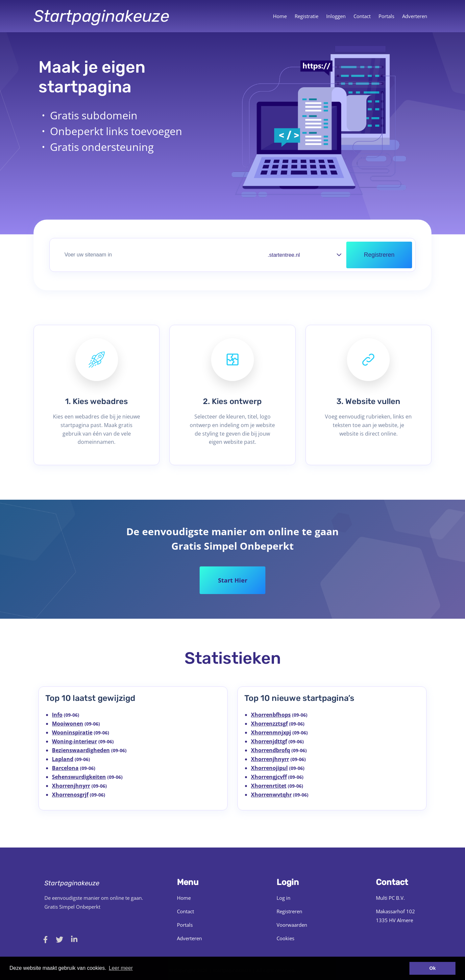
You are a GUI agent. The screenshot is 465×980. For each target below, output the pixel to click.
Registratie (306, 16)
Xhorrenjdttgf (269, 741)
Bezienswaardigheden (81, 750)
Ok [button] (433, 968)
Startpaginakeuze (101, 16)
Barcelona (65, 768)
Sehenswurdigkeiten (79, 777)
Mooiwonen (68, 724)
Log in (283, 898)
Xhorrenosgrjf (70, 795)
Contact (362, 16)
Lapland (63, 759)
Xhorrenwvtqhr (271, 795)
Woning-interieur (74, 741)
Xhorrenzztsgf (269, 724)
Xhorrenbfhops (271, 715)
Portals (386, 16)
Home (280, 16)
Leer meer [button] (121, 968)
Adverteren (415, 16)
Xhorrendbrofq (270, 750)
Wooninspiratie (72, 732)
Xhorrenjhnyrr (71, 786)
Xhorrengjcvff (269, 777)
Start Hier (233, 580)
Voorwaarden (292, 925)
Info (57, 715)
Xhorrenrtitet (269, 786)
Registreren (289, 911)
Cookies (285, 938)
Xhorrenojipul (269, 768)
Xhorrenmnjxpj (271, 732)
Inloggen (336, 16)
